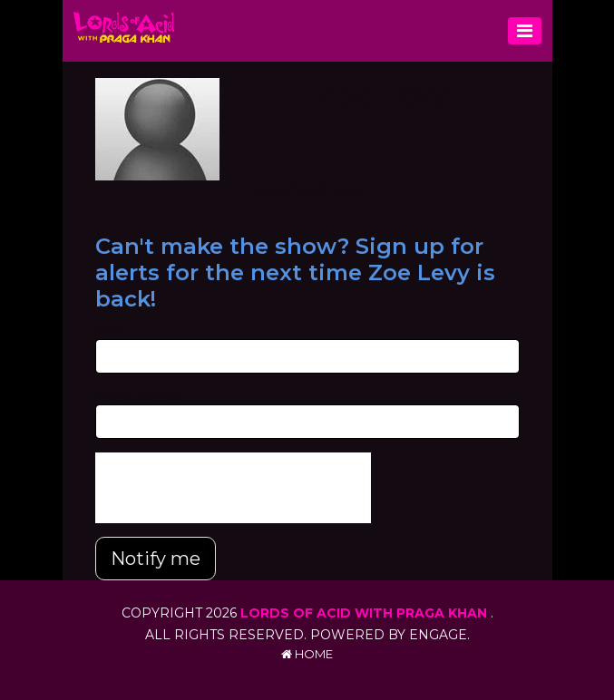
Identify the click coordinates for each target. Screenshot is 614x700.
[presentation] (233, 488)
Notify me (156, 559)
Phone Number (141, 395)
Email (111, 329)
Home (307, 654)
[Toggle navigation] (525, 31)
